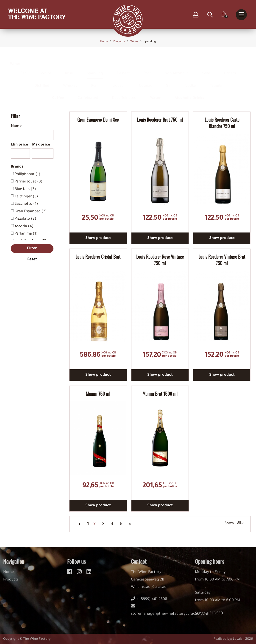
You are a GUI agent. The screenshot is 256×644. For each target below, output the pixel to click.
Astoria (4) (24, 227)
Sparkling (95, 69)
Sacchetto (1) (26, 204)
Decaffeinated (124, 94)
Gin (169, 81)
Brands (17, 167)
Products (11, 583)
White (46, 69)
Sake (206, 69)
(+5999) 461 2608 (149, 603)
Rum (95, 81)
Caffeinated (88, 94)
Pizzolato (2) (25, 219)
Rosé (69, 69)
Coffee (58, 94)
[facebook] (70, 574)
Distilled (42, 81)
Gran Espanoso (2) (31, 212)
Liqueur (119, 81)
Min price (19, 145)
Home (8, 576)
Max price (41, 145)
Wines (15, 60)
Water (156, 94)
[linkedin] (89, 574)
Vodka (191, 81)
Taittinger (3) (26, 197)
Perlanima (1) (26, 234)
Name (16, 126)
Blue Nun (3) (25, 189)
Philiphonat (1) (28, 174)
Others (230, 69)
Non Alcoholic (177, 69)
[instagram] (80, 574)
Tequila (216, 81)
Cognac (146, 81)
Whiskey (70, 81)
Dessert (123, 69)
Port (147, 69)
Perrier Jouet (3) (29, 182)
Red (24, 69)
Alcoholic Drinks (189, 94)
